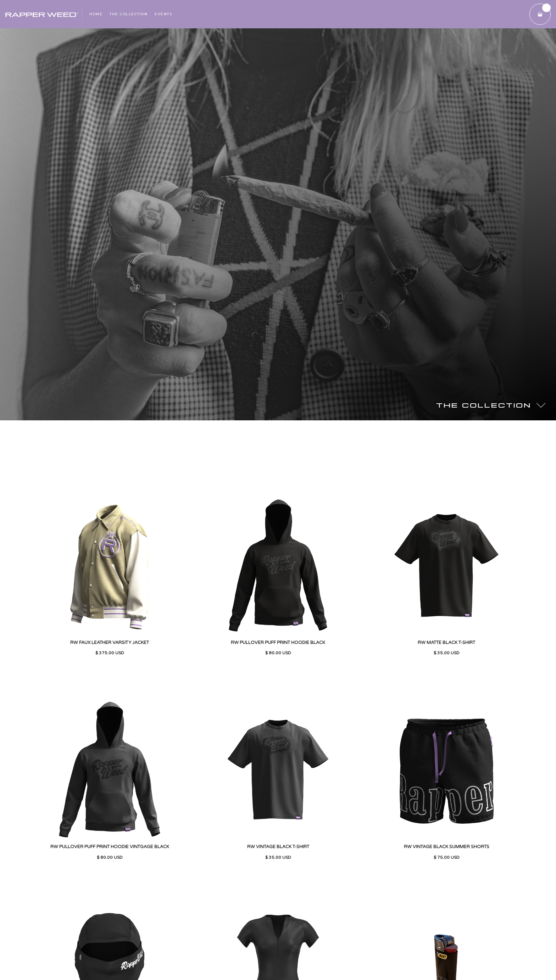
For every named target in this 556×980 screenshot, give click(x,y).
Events (163, 14)
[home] (41, 14)
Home (96, 14)
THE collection (129, 14)
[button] (540, 14)
